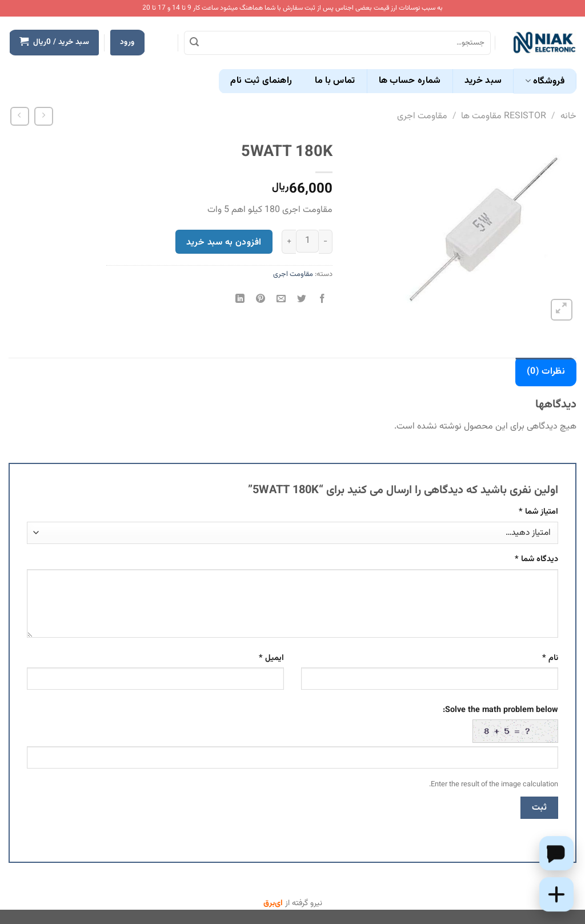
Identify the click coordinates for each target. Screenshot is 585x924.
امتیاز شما (538, 512)
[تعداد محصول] (307, 241)
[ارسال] (194, 43)
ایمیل (271, 658)
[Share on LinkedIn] (240, 300)
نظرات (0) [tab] (546, 372)
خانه (568, 116)
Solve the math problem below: (500, 723)
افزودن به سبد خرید (224, 242)
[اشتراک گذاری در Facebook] (322, 300)
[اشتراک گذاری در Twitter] (302, 300)
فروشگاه (545, 81)
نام (550, 658)
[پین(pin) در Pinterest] (260, 300)
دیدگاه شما (536, 559)
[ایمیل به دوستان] (281, 300)
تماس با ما (335, 81)
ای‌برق (273, 903)
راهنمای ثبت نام (261, 81)
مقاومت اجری (422, 116)
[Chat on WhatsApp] (556, 853)
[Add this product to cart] (556, 894)
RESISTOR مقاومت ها (504, 116)
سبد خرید (483, 81)
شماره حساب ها (410, 81)
